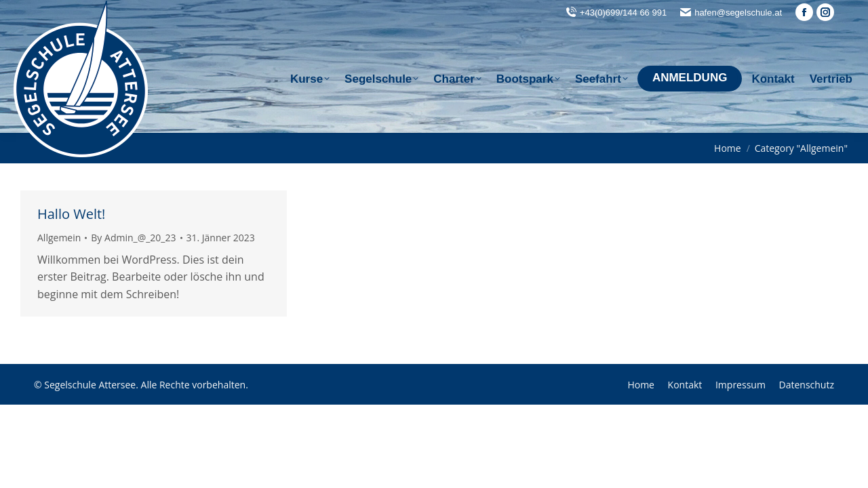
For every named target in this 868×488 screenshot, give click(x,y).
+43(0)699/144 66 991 (623, 13)
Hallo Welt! (71, 214)
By (133, 238)
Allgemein (59, 238)
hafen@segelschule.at (738, 13)
